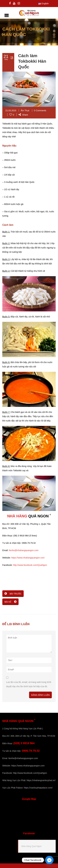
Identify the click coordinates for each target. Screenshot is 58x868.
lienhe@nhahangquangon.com (24, 550)
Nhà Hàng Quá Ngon (31, 846)
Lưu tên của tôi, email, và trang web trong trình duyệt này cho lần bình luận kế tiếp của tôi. (29, 684)
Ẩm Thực (25, 110)
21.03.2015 (11, 110)
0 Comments (40, 110)
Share (23, 115)
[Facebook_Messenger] (49, 860)
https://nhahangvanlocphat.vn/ (41, 780)
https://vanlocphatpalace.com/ (38, 788)
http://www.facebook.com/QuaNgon (30, 565)
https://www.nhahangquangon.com (28, 558)
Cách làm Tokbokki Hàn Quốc (32, 61)
